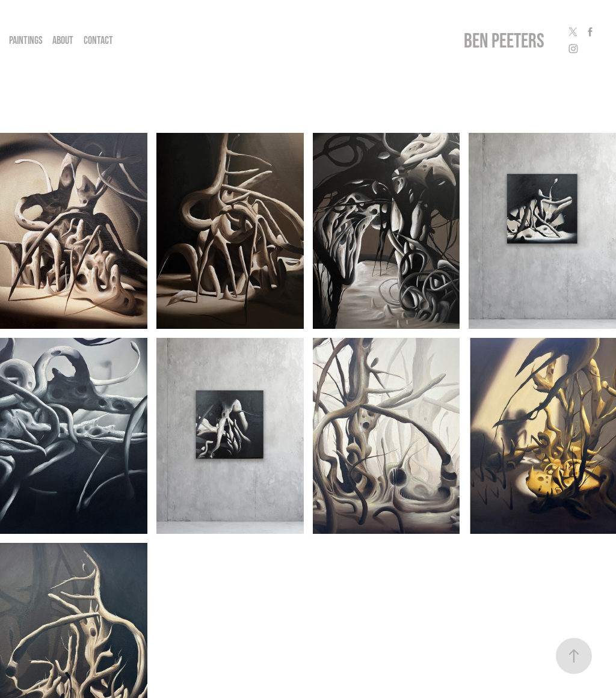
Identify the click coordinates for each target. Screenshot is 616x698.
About (63, 40)
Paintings (26, 40)
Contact (98, 40)
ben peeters (504, 40)
